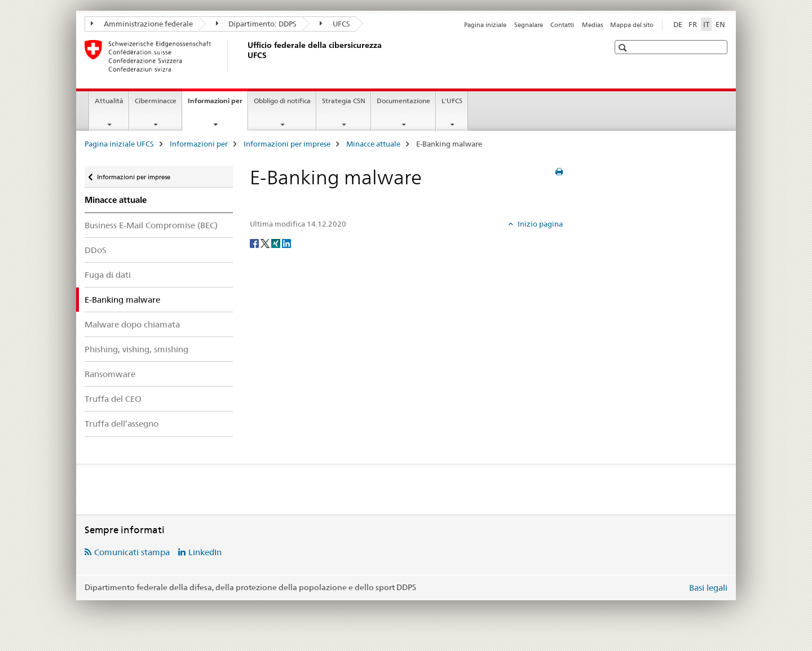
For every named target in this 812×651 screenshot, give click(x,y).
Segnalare (529, 25)
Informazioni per (218, 104)
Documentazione (403, 101)
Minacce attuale (373, 144)
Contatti (562, 25)
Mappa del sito (632, 25)
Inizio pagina (539, 224)
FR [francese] (693, 24)
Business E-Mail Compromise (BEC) (151, 225)
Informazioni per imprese (287, 144)
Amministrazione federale (142, 24)
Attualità (109, 101)
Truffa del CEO (113, 399)
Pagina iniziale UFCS (119, 144)
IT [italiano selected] (706, 24)
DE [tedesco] (678, 24)
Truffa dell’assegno (122, 424)
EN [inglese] (720, 24)
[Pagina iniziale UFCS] (245, 56)
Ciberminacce (156, 101)
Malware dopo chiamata (132, 324)
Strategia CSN (344, 101)
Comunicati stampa (132, 552)
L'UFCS (452, 101)
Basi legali (708, 588)
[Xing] (277, 243)
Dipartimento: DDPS (257, 24)
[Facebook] (255, 243)
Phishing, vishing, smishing (136, 349)
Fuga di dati (108, 275)
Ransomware (110, 374)
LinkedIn (205, 552)
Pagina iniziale (485, 25)
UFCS (335, 24)
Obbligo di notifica (282, 101)
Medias (592, 25)
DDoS (96, 250)
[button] (624, 48)
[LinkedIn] (286, 243)
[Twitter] (266, 243)
